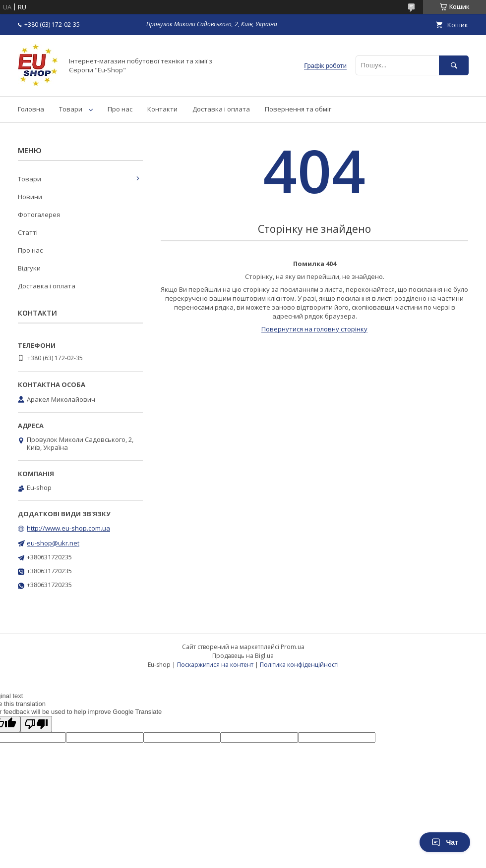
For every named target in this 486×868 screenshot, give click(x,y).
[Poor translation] (36, 724)
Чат (445, 842)
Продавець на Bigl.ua (243, 656)
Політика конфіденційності (299, 665)
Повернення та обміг (298, 109)
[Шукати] (454, 65)
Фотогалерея (39, 215)
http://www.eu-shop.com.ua (68, 528)
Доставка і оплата (221, 109)
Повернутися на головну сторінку (314, 329)
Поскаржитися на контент (215, 665)
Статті (28, 232)
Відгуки (29, 268)
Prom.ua (293, 647)
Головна (31, 109)
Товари (71, 109)
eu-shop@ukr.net (53, 543)
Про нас (120, 109)
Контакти (162, 109)
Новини (30, 197)
